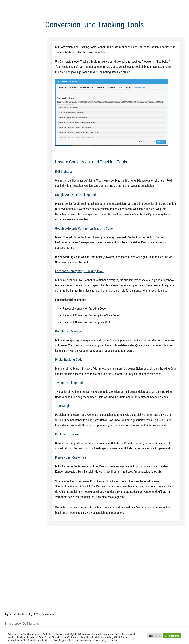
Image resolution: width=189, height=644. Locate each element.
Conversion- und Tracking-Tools (94, 25)
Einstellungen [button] (155, 636)
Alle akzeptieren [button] (172, 636)
